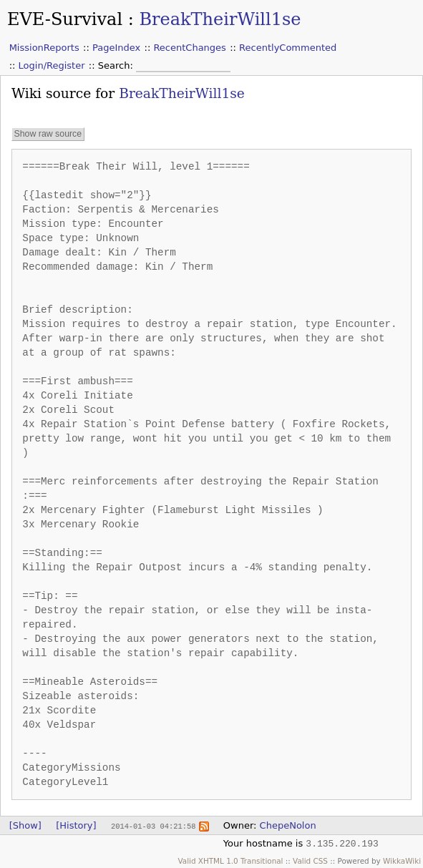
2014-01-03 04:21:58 (153, 826)
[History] (76, 825)
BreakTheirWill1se (220, 19)
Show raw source (48, 135)
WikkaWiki (402, 861)
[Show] (25, 825)
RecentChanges (189, 48)
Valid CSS (310, 861)
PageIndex (116, 48)
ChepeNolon (288, 825)
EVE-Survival (65, 19)
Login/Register (52, 65)
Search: (117, 65)
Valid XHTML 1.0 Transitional (230, 861)
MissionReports (44, 48)
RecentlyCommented (288, 48)
